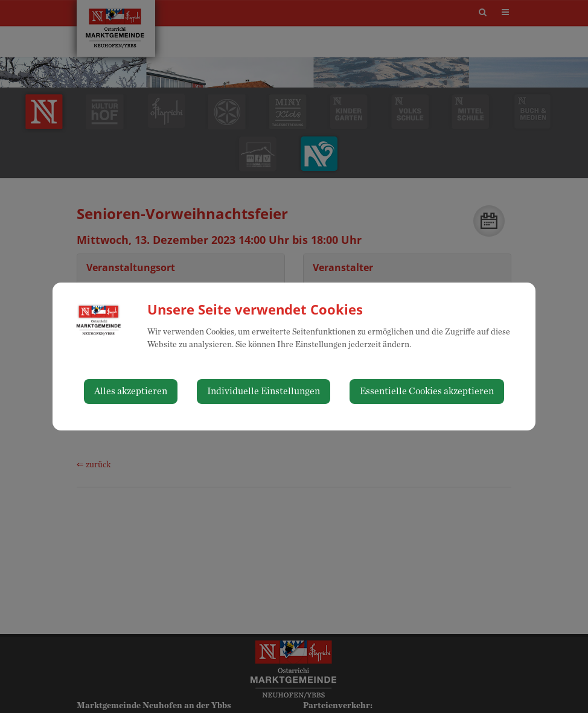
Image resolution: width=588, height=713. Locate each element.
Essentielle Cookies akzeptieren (427, 391)
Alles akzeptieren (131, 391)
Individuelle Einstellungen (264, 391)
